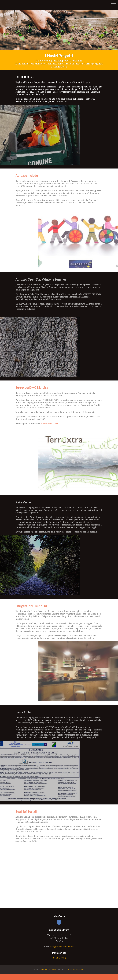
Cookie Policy (52, 969)
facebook (59, 922)
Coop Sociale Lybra (9, 5)
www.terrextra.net (49, 424)
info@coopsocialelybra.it (62, 947)
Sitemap (44, 969)
